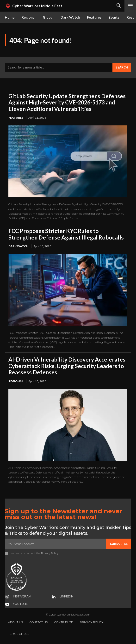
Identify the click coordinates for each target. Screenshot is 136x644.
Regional (16, 381)
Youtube (20, 604)
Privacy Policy (50, 553)
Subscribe (119, 544)
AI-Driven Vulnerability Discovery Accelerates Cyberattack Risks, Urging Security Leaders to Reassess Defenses (67, 366)
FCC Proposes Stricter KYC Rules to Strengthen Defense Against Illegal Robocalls (66, 234)
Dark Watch (18, 246)
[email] (56, 544)
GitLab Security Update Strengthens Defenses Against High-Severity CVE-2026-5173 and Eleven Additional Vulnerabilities (67, 102)
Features (16, 118)
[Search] (122, 68)
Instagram (22, 596)
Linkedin (66, 596)
